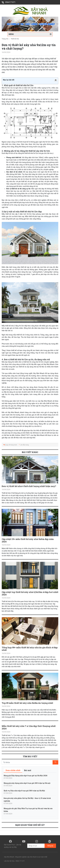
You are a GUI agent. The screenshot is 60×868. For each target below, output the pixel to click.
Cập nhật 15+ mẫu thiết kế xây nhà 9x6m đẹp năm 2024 (28, 540)
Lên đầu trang (24, 445)
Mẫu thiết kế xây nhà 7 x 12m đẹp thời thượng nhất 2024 (29, 727)
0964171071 (9, 2)
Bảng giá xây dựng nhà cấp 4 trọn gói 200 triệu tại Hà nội (27, 783)
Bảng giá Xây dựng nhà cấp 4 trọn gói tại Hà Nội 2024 (25, 776)
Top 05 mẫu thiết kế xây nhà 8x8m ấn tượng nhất (27, 703)
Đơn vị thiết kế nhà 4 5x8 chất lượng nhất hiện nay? (29, 486)
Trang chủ (5, 39)
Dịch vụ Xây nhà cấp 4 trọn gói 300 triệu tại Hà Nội (24, 791)
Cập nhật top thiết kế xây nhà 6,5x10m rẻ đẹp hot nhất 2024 (30, 593)
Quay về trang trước (10, 445)
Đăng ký (50, 846)
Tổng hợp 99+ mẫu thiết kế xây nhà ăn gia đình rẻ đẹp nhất (30, 649)
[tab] (13, 770)
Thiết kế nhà (15, 39)
